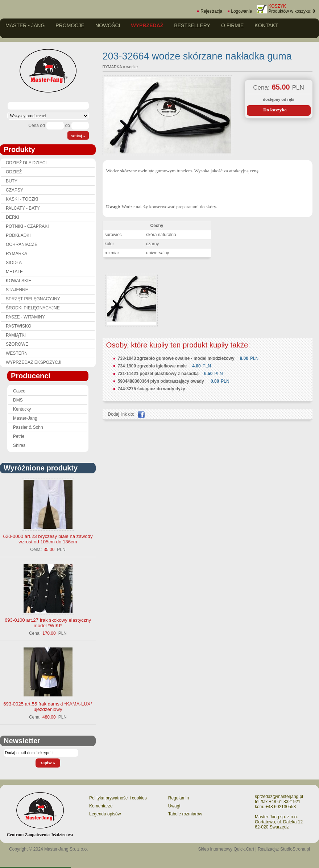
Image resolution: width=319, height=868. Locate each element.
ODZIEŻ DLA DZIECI (26, 163)
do (68, 126)
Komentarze (101, 806)
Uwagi (174, 806)
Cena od (36, 126)
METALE (14, 272)
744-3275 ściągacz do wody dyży (152, 389)
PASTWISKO (18, 326)
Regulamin (179, 798)
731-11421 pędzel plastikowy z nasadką (158, 374)
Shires (19, 445)
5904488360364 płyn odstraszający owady (161, 381)
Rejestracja (211, 11)
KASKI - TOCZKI (22, 199)
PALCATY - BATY (23, 208)
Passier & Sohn (28, 427)
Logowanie (241, 11)
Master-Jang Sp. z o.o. (66, 849)
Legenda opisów (105, 814)
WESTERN (17, 353)
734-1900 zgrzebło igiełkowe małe (152, 366)
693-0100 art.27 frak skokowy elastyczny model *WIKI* (48, 623)
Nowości (108, 25)
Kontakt (266, 25)
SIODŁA (14, 263)
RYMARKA (16, 254)
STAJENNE (17, 290)
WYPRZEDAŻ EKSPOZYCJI (34, 362)
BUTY (12, 181)
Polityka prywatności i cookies (118, 798)
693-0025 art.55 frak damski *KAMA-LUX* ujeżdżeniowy (48, 707)
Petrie (19, 436)
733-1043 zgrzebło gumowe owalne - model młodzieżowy (176, 358)
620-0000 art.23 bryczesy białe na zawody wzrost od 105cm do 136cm (48, 539)
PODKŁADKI (18, 235)
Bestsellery (192, 25)
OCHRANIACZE (22, 244)
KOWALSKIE (18, 281)
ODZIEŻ (14, 172)
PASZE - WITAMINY (25, 317)
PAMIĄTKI (16, 335)
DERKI (13, 217)
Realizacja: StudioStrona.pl (284, 849)
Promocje (70, 25)
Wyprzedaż (147, 25)
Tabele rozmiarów (185, 814)
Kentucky (22, 409)
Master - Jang (25, 25)
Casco (19, 391)
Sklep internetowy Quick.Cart (226, 849)
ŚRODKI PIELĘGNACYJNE (33, 308)
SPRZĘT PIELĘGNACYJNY (33, 299)
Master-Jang (25, 418)
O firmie (232, 25)
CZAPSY (14, 190)
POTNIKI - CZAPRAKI (27, 226)
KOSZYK (277, 6)
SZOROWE (17, 344)
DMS (18, 400)
